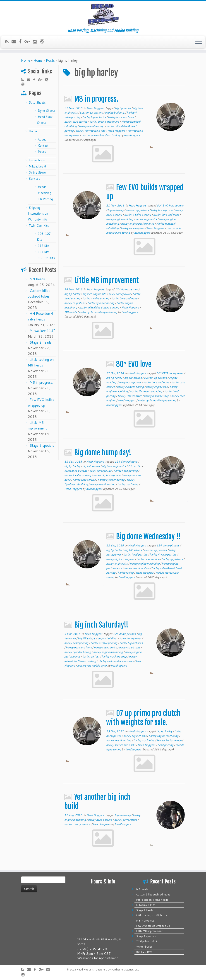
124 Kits (44, 252)
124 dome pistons (127, 289)
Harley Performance (169, 740)
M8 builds (71, 312)
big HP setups (133, 378)
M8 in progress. (41, 382)
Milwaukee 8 (37, 166)
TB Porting (45, 199)
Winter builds (144, 947)
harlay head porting (126, 471)
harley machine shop (92, 126)
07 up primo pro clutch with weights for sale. (143, 718)
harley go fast (91, 656)
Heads (42, 187)
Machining (44, 193)
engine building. (115, 113)
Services (34, 179)
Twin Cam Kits (39, 226)
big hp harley (123, 108)
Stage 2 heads (41, 342)
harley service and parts (121, 745)
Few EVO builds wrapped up (153, 926)
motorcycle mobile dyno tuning (101, 135)
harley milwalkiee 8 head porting (99, 307)
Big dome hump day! (103, 453)
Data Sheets (37, 102)
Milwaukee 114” (42, 331)
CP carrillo (135, 466)
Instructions (37, 160)
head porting (166, 745)
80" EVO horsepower (170, 205)
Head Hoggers (96, 108)
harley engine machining (105, 122)
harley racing (126, 573)
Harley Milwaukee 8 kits (91, 131)
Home (26, 60)
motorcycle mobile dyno (92, 666)
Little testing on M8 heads (152, 915)
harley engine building (120, 219)
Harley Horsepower (130, 396)
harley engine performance (138, 224)
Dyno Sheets (47, 111)
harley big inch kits (95, 117)
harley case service (76, 122)
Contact (43, 146)
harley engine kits (146, 219)
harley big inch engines (121, 559)
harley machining (128, 484)
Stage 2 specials (42, 445)
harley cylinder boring (101, 303)
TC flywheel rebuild (148, 941)
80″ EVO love (134, 364)
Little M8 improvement (107, 280)
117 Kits (44, 246)
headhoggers (132, 135)
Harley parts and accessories (116, 661)
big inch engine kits (95, 294)
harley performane (126, 820)
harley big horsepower (107, 475)
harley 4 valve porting (138, 215)
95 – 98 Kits (46, 258)
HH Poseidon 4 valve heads (152, 900)
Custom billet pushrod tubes (153, 895)
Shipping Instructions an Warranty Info (38, 213)
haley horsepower (162, 210)
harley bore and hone (121, 117)
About (42, 139)
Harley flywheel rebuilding (146, 391)
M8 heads (37, 279)
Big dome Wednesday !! (149, 536)
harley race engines (133, 228)
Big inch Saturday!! (101, 625)
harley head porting (100, 820)
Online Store (37, 172)
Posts (50, 60)
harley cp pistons (75, 303)
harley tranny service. (78, 824)
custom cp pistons (92, 113)
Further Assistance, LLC (125, 970)
